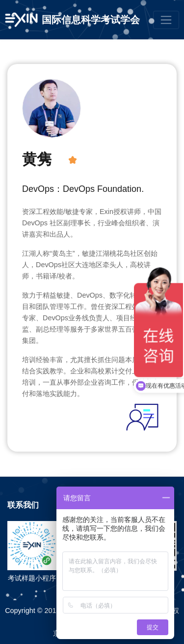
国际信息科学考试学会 (91, 20)
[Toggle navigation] (166, 20)
